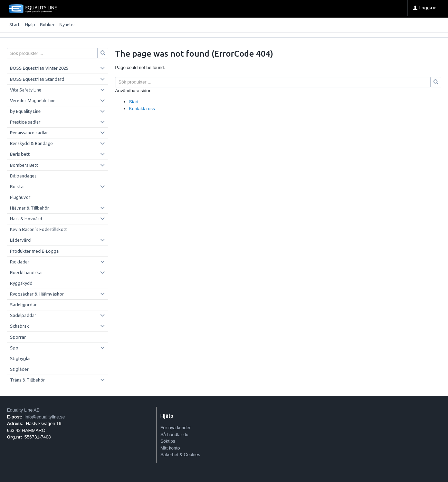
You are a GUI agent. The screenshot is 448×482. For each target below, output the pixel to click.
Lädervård (20, 240)
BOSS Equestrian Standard (37, 79)
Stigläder (19, 369)
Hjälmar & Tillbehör (30, 208)
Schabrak (20, 326)
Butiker (47, 25)
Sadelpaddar (23, 315)
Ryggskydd (21, 283)
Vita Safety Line (26, 90)
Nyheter (67, 25)
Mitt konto (170, 448)
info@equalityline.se (45, 417)
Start (15, 25)
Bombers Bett (24, 165)
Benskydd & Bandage (31, 143)
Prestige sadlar (25, 122)
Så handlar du (174, 435)
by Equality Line (25, 111)
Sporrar (18, 337)
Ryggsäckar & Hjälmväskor (37, 294)
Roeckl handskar (27, 272)
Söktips (168, 441)
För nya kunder (175, 428)
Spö (14, 348)
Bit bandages (23, 176)
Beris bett (20, 154)
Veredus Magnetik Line (33, 100)
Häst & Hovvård (26, 219)
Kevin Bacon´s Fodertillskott (39, 229)
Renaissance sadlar (29, 133)
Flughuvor (20, 197)
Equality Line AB (23, 410)
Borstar (18, 186)
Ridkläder (20, 262)
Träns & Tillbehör (27, 380)
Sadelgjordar (23, 305)
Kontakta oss (142, 109)
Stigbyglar (21, 358)
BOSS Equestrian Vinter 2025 (39, 68)
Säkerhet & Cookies (180, 455)
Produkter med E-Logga (34, 251)
